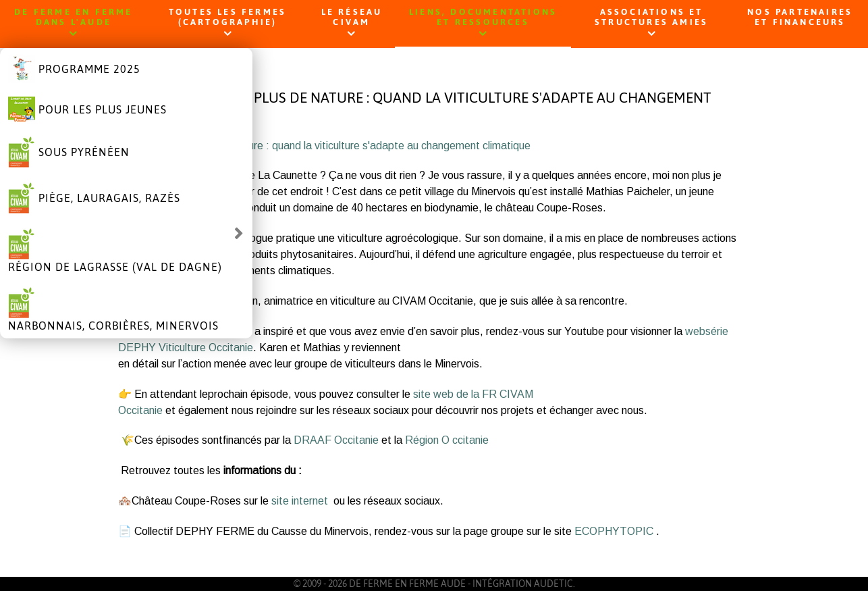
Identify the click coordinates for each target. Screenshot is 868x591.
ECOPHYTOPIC (615, 531)
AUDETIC (553, 584)
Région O (427, 440)
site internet (301, 501)
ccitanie (470, 440)
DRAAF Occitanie (336, 440)
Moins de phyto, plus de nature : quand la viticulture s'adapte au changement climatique (324, 146)
